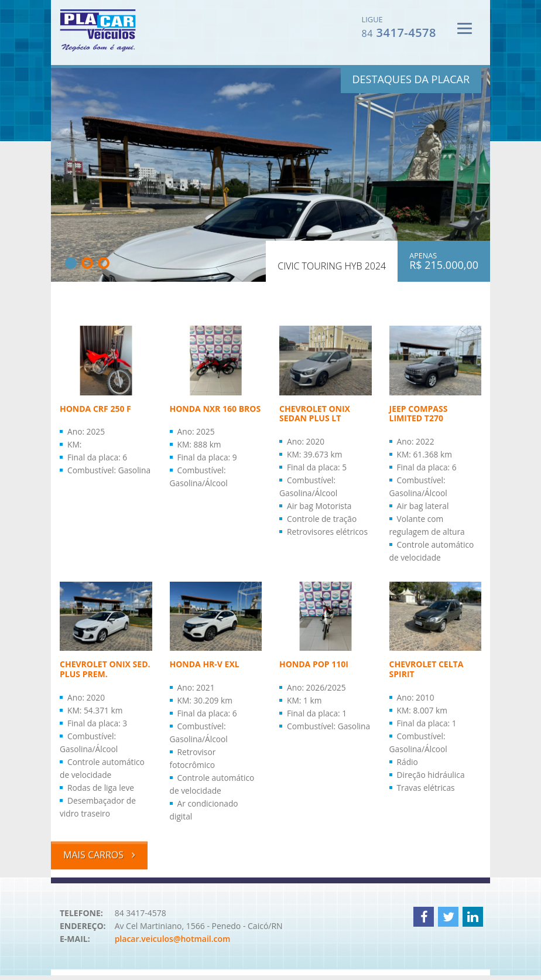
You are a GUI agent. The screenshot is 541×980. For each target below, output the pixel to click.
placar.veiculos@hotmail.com (173, 944)
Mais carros (99, 857)
